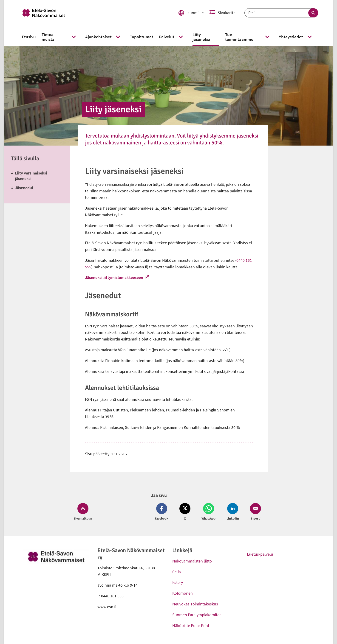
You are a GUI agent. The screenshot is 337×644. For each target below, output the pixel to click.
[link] (94, 13)
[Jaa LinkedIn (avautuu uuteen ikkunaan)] (233, 512)
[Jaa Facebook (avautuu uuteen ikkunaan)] (163, 512)
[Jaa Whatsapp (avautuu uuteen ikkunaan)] (208, 512)
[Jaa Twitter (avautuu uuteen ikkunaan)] (185, 512)
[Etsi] (281, 13)
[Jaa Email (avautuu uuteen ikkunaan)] (255, 512)
